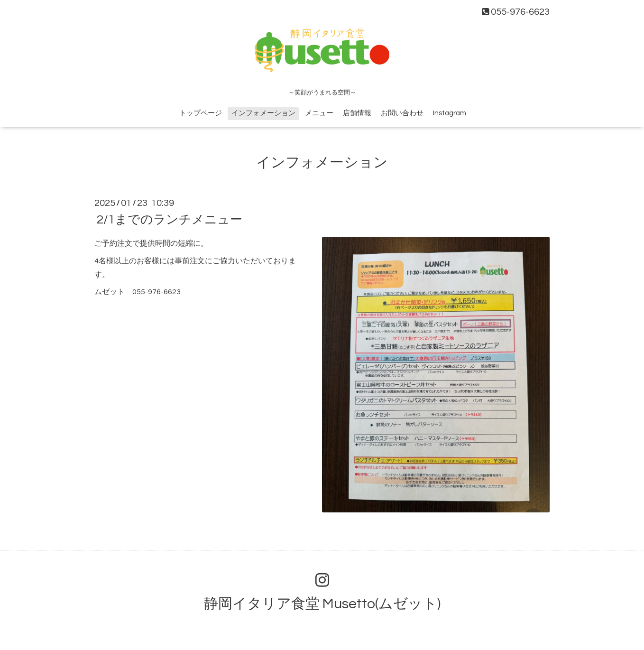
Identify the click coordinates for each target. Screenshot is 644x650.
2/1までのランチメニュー (170, 220)
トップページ (201, 113)
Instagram (450, 113)
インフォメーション (263, 113)
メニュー (319, 113)
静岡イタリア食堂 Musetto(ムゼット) (322, 604)
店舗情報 (357, 113)
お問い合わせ (402, 113)
